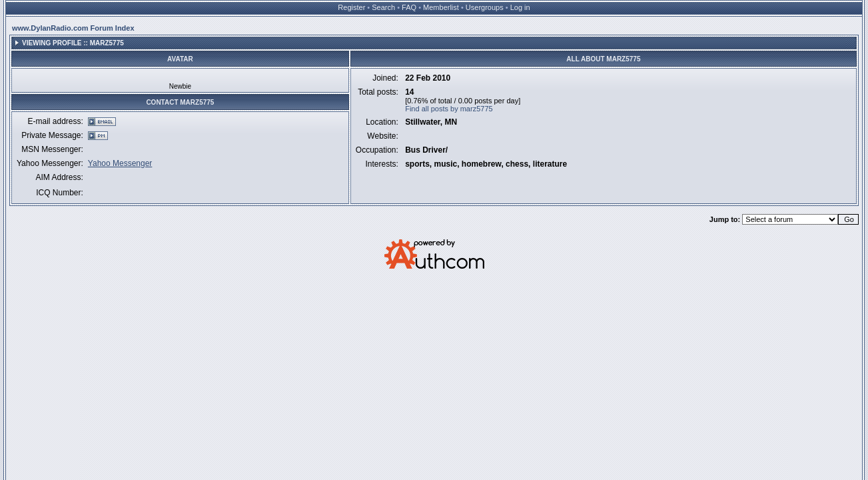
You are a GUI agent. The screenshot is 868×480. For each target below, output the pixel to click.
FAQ (409, 7)
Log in (520, 7)
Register (351, 7)
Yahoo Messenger (120, 163)
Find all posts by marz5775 (449, 109)
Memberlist (441, 7)
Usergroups (485, 7)
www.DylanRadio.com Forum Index (73, 28)
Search (383, 7)
